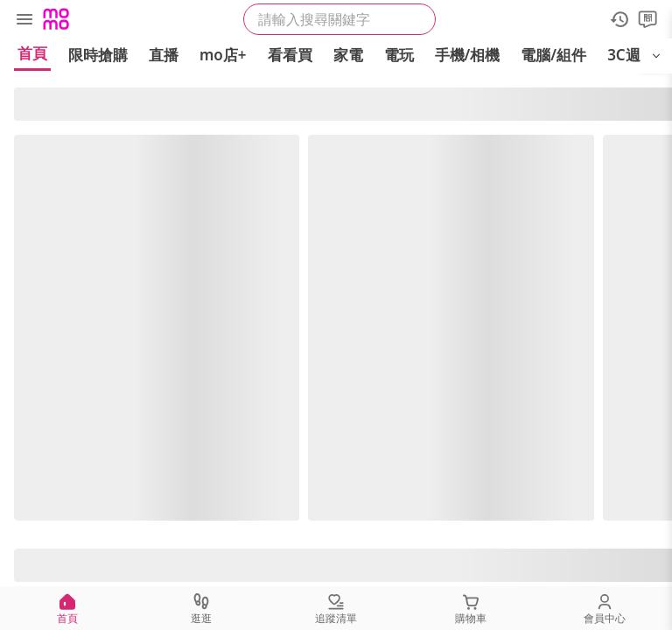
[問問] (647, 19)
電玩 (399, 55)
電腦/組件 (553, 55)
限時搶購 (98, 55)
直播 (164, 55)
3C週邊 (631, 55)
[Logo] (56, 19)
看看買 (290, 55)
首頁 (32, 53)
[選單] (24, 19)
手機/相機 (468, 55)
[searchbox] (339, 19)
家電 (348, 55)
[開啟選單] (656, 56)
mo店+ (223, 55)
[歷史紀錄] (619, 19)
